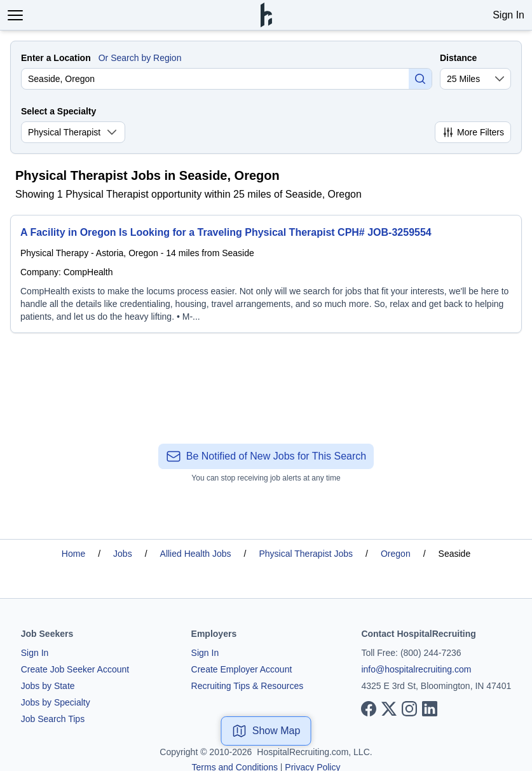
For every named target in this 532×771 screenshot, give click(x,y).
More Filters (473, 132)
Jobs (123, 554)
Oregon (396, 554)
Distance (458, 58)
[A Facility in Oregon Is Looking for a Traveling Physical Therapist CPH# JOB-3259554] (266, 274)
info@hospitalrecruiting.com (416, 669)
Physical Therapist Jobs (306, 554)
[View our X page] (389, 709)
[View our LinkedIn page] (430, 709)
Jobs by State (48, 686)
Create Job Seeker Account (75, 669)
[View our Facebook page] (369, 709)
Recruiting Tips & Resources (248, 686)
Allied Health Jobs (196, 554)
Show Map (266, 731)
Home (73, 554)
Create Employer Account (242, 669)
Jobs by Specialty (56, 702)
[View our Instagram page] (409, 709)
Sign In (508, 15)
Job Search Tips (53, 719)
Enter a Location (56, 58)
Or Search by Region (140, 58)
